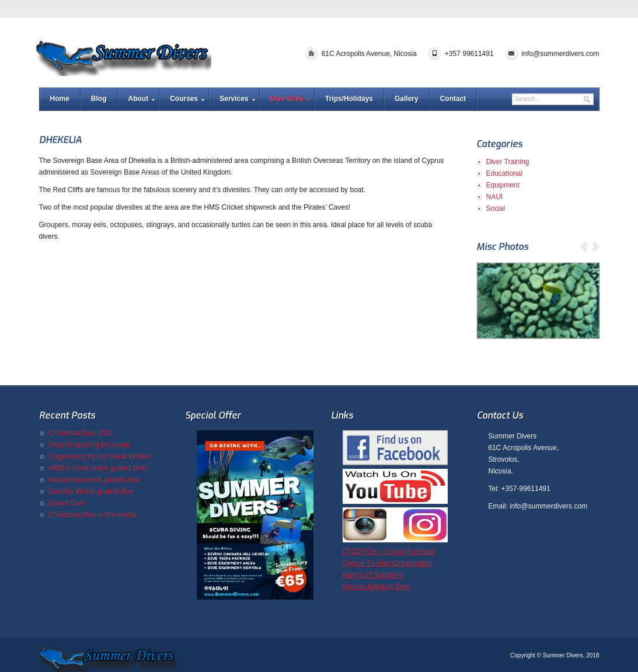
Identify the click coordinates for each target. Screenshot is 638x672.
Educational (505, 173)
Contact (453, 99)
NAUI (495, 197)
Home (60, 99)
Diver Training (508, 162)
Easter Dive (67, 503)
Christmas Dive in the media (93, 515)
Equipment (503, 185)
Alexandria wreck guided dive (95, 480)
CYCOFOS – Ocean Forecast (389, 552)
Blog (99, 99)
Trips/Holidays (349, 99)
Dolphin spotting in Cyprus (90, 445)
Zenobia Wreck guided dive (91, 492)
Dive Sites (287, 99)
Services (234, 99)
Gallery (407, 99)
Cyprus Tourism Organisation (388, 563)
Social (496, 208)
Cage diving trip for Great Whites (100, 457)
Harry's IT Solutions (373, 575)
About (139, 99)
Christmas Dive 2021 (81, 433)
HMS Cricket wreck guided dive (98, 468)
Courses (184, 99)
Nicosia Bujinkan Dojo (377, 587)
